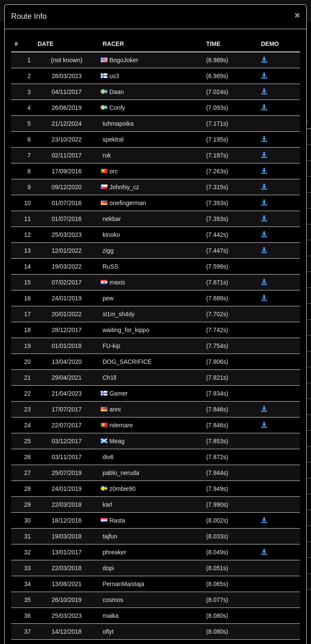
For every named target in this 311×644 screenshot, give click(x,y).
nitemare (121, 425)
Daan (116, 92)
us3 (114, 76)
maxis (117, 282)
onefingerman (128, 203)
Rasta (117, 520)
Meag (117, 441)
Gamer (118, 393)
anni (115, 409)
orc (113, 171)
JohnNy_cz (124, 187)
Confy (117, 108)
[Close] (297, 15)
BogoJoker (124, 60)
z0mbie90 (122, 489)
